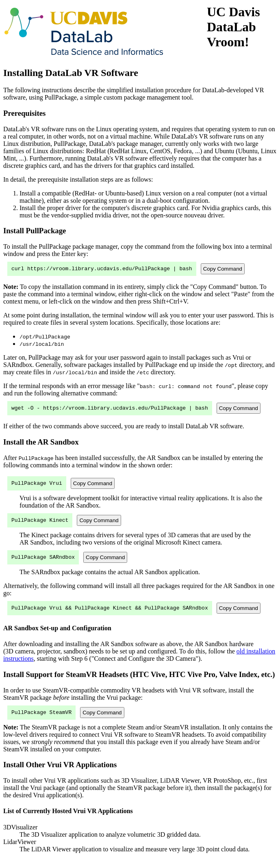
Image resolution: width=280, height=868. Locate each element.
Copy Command (223, 270)
